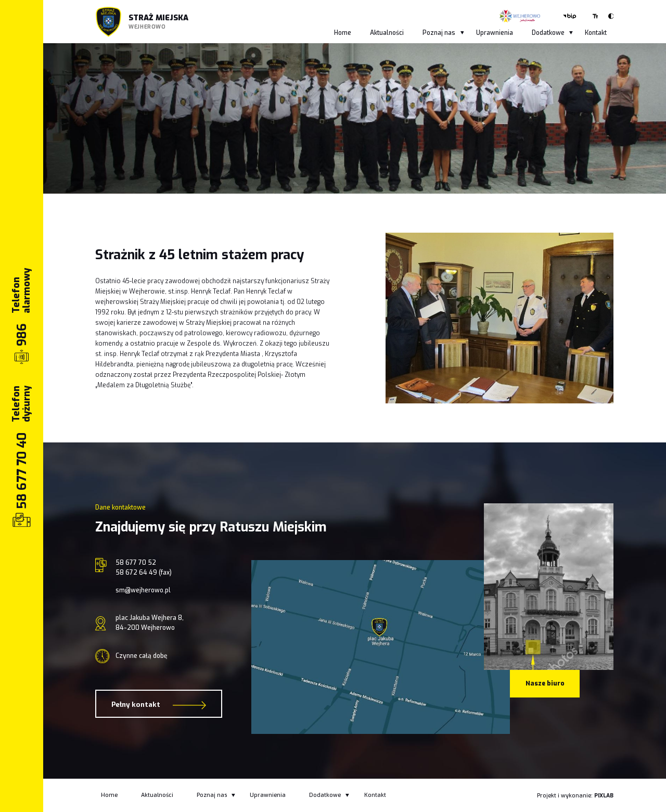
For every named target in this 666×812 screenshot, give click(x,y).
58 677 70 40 (22, 470)
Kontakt (596, 33)
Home (343, 33)
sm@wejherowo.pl (143, 590)
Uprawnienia (495, 33)
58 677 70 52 (136, 563)
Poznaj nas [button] (443, 33)
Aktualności (387, 33)
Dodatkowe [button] (552, 33)
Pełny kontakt (159, 705)
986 (22, 334)
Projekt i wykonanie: (575, 796)
